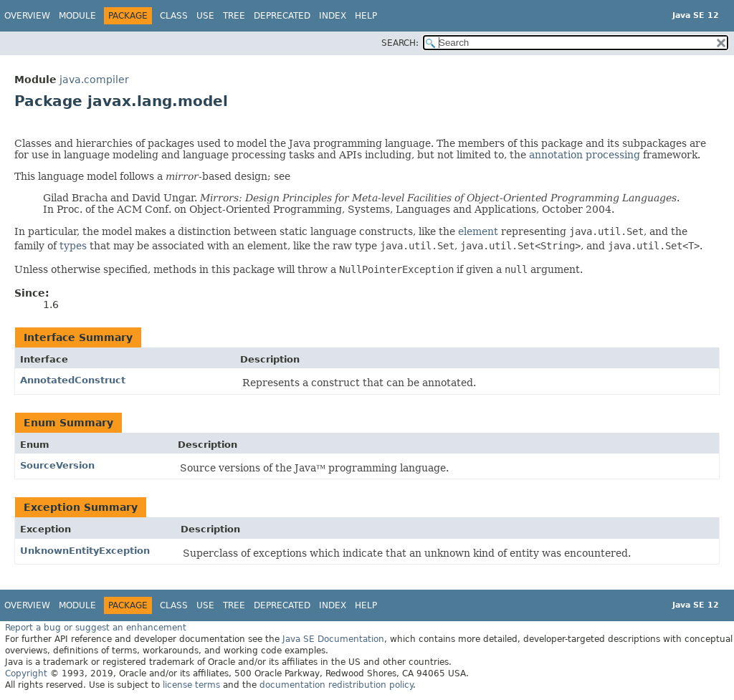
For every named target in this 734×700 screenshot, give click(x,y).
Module (77, 16)
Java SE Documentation (333, 639)
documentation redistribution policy (336, 685)
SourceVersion (57, 465)
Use (205, 16)
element (478, 231)
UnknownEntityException (85, 551)
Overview (27, 16)
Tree (234, 16)
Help (366, 16)
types (73, 246)
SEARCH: (400, 43)
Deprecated (282, 16)
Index (333, 16)
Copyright (26, 673)
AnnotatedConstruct (73, 380)
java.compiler (94, 80)
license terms (191, 685)
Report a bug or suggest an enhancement (96, 628)
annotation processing (585, 155)
